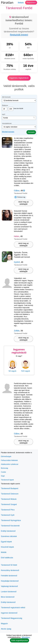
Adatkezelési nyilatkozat (10, 464)
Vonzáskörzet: (7, 123)
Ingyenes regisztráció (19, 78)
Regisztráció (31, 3)
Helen (17, 236)
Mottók (4, 552)
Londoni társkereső (9, 592)
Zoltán (17, 331)
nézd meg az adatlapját (23, 203)
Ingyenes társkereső (9, 613)
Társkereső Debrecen (10, 494)
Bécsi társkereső (8, 597)
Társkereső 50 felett (9, 565)
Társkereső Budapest (10, 488)
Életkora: (5, 105)
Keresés (31, 132)
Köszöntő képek (7, 547)
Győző (17, 262)
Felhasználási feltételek (9, 460)
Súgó (3, 476)
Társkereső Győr (8, 515)
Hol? (4, 114)
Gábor (17, 191)
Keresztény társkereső (10, 570)
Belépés (21, 3)
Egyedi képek (6, 542)
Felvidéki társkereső (9, 576)
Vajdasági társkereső (9, 586)
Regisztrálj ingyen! (19, 35)
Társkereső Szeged (9, 504)
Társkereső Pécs (8, 510)
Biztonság (4, 468)
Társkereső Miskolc (9, 499)
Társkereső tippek (7, 480)
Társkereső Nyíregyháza (11, 520)
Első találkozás (7, 558)
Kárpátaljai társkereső (10, 581)
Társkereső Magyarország (12, 618)
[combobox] (19, 118)
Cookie (3, 472)
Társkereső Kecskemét (10, 526)
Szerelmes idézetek (9, 536)
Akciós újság (6, 629)
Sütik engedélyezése (19, 640)
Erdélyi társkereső (8, 531)
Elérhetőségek (6, 456)
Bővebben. (26, 637)
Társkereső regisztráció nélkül (13, 608)
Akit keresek (6, 97)
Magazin (4, 624)
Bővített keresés (8, 132)
